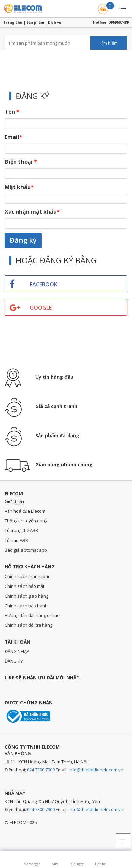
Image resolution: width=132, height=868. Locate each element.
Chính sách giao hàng (27, 596)
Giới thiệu (14, 501)
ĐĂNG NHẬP (17, 651)
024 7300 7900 (41, 770)
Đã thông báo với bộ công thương (27, 716)
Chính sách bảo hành (26, 606)
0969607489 (119, 22)
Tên (12, 112)
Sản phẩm (35, 22)
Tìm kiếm (109, 43)
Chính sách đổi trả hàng (29, 625)
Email (14, 137)
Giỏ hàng (104, 8)
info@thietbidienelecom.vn (96, 770)
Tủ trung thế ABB (21, 530)
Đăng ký (23, 240)
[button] (123, 9)
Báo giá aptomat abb (26, 550)
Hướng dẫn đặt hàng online (32, 615)
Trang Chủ (13, 22)
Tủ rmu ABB (16, 540)
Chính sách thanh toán (28, 576)
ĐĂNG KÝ (14, 661)
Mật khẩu (19, 187)
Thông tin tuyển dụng (26, 521)
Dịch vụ (55, 22)
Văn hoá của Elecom (25, 511)
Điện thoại (21, 162)
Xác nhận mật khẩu (32, 212)
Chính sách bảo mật (25, 586)
